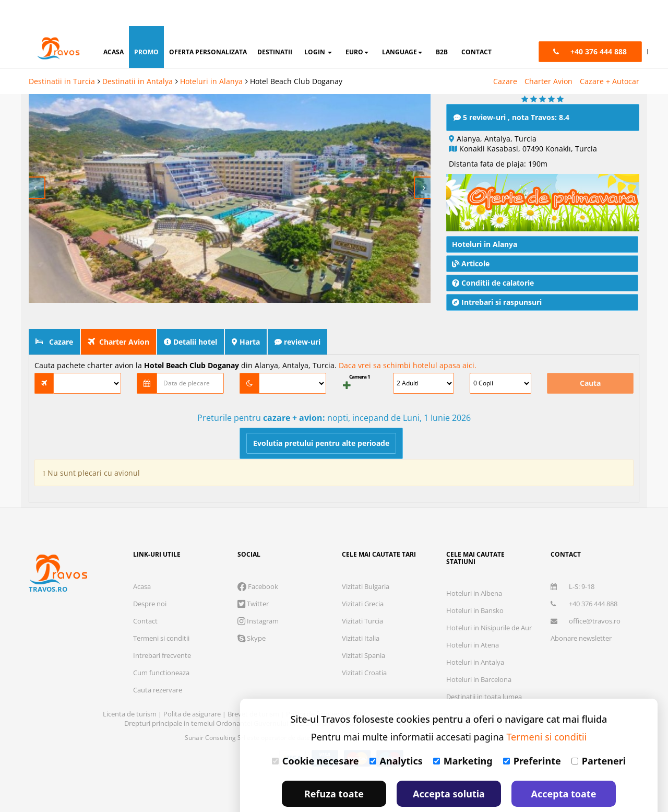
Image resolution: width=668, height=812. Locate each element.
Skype (252, 612)
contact (476, 26)
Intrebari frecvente (162, 629)
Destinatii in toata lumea (484, 670)
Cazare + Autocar (610, 55)
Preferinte (532, 735)
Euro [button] (357, 26)
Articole (471, 237)
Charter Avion (548, 55)
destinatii (275, 26)
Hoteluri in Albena (474, 567)
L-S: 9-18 (572, 560)
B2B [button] (442, 26)
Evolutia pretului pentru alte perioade (321, 417)
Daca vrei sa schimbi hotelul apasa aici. (408, 339)
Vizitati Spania (363, 629)
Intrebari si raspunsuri (497, 276)
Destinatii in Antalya (138, 55)
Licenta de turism (130, 688)
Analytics (396, 735)
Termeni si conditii (161, 612)
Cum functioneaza (161, 646)
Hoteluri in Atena (473, 619)
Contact (145, 595)
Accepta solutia (449, 768)
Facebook (258, 560)
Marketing (463, 735)
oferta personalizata (208, 26)
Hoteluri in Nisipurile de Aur (489, 602)
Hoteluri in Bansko (475, 584)
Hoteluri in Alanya (211, 55)
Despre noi (150, 578)
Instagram (258, 595)
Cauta (590, 357)
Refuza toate (334, 768)
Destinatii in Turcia (62, 55)
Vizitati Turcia (362, 595)
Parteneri (599, 735)
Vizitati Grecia (363, 578)
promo (146, 26)
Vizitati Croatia (364, 646)
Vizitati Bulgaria (366, 560)
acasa (114, 26)
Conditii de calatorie (493, 257)
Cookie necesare (315, 735)
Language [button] (402, 26)
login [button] (318, 26)
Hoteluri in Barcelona (479, 653)
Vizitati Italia (361, 612)
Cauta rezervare (158, 664)
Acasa (142, 560)
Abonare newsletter (581, 612)
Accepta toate (564, 768)
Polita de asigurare (193, 688)
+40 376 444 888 (584, 578)
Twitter (253, 578)
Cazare (505, 55)
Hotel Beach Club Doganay (296, 55)
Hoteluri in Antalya (475, 636)
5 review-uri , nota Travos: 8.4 (511, 91)
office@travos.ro (586, 595)
